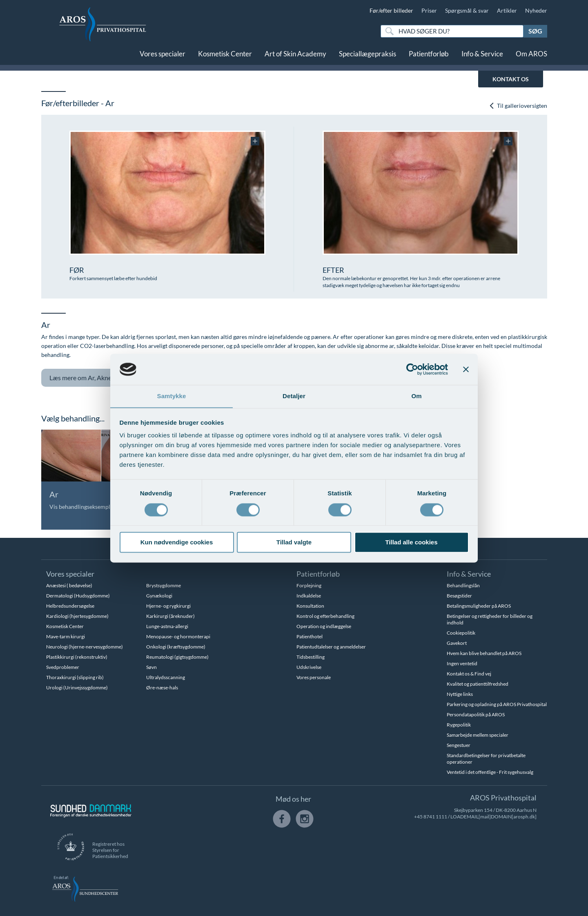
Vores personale (314, 677)
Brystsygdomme (164, 585)
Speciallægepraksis (367, 56)
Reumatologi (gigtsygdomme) (177, 657)
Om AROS (531, 56)
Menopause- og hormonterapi (178, 636)
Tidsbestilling (311, 657)
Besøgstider (459, 596)
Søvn (151, 667)
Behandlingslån (463, 585)
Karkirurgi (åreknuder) (170, 616)
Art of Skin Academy (295, 56)
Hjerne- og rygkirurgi (168, 606)
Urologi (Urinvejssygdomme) (77, 688)
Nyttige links (460, 694)
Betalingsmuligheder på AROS (479, 606)
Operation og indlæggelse (324, 626)
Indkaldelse (309, 596)
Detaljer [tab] (294, 396)
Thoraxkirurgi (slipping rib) (75, 677)
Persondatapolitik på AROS (476, 714)
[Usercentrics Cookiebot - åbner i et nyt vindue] (412, 369)
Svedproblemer (63, 667)
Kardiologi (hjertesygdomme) (77, 616)
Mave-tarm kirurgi (66, 636)
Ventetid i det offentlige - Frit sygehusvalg (490, 772)
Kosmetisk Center (225, 56)
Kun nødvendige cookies (177, 543)
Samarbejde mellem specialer (478, 735)
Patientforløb (429, 56)
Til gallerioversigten (518, 106)
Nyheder (536, 10)
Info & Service (482, 56)
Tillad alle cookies (411, 543)
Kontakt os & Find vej (469, 674)
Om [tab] (416, 396)
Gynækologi (159, 596)
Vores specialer (163, 56)
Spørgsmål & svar (467, 10)
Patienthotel (310, 636)
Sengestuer (459, 745)
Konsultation (310, 606)
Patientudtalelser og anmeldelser (331, 647)
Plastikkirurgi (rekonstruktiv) (77, 657)
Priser (429, 10)
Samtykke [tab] (172, 396)
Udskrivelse (309, 667)
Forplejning (309, 585)
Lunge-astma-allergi (167, 626)
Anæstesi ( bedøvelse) (69, 585)
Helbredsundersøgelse (70, 606)
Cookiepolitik (461, 633)
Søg (535, 31)
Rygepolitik (459, 725)
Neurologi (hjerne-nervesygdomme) (85, 647)
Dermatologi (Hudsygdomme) (78, 596)
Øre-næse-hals (162, 688)
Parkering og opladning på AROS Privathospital (497, 704)
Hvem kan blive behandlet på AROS (484, 653)
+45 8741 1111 (431, 817)
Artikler (507, 10)
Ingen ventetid (462, 663)
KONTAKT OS (511, 79)
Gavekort (457, 643)
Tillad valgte (294, 543)
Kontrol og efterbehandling (325, 616)
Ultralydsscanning (166, 677)
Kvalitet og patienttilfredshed (478, 684)
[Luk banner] (466, 369)
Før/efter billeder (391, 10)
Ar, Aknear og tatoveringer (110, 378)
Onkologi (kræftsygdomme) (176, 647)
